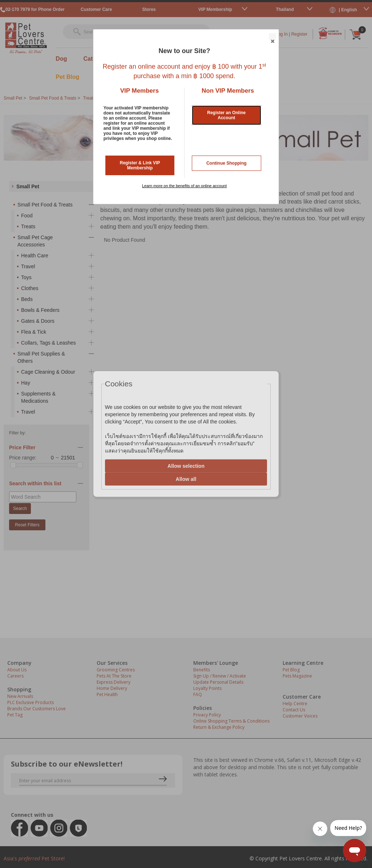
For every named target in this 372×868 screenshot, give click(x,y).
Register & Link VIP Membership (140, 165)
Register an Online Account (226, 115)
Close (272, 37)
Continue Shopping (227, 163)
